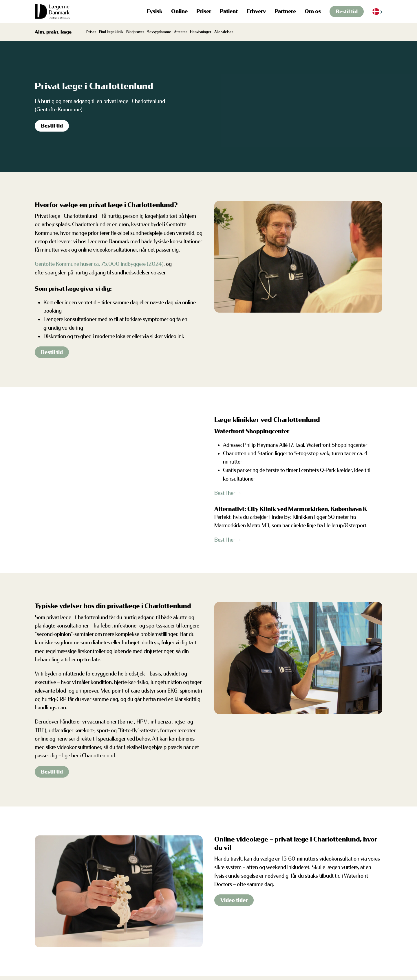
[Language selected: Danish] (377, 12)
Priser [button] (204, 11)
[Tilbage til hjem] (52, 12)
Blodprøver (135, 32)
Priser (91, 32)
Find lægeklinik (111, 32)
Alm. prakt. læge (53, 32)
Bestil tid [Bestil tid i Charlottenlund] (52, 126)
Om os (313, 11)
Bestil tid (347, 12)
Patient (229, 11)
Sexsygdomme (159, 32)
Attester (181, 32)
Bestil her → (228, 493)
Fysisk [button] (155, 11)
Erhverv (256, 11)
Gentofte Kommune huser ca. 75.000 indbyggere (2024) (99, 264)
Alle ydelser (224, 32)
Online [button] (179, 11)
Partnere (285, 11)
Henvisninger (201, 32)
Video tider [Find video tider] (234, 900)
